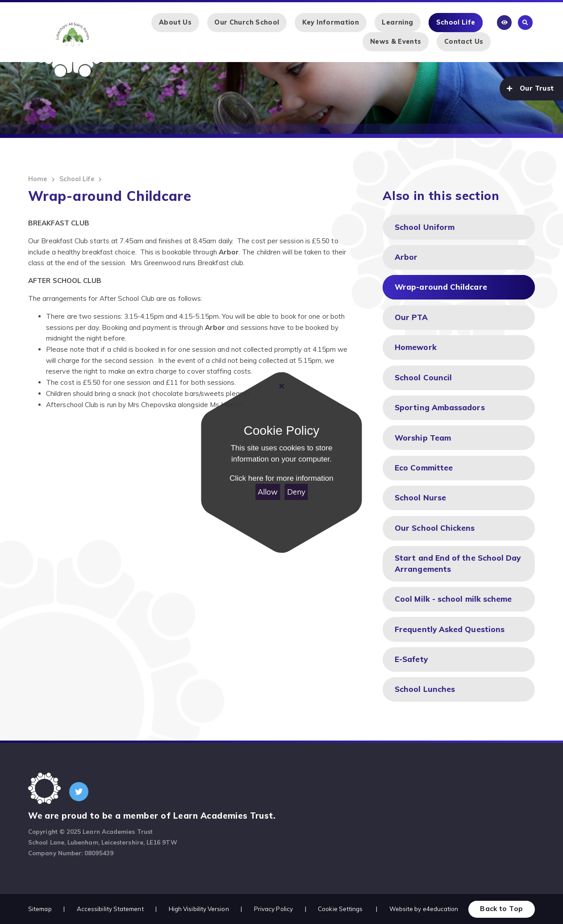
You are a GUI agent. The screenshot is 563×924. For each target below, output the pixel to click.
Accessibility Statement (110, 909)
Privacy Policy (273, 909)
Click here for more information (281, 478)
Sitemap (40, 909)
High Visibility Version (199, 909)
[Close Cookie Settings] (281, 386)
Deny (296, 492)
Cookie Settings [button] (340, 909)
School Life (77, 179)
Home (38, 179)
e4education (441, 909)
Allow (268, 492)
